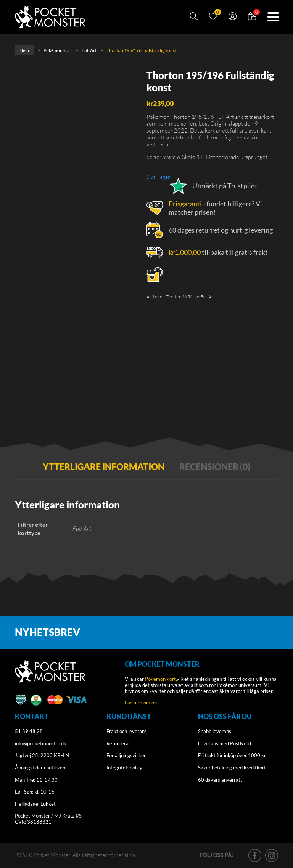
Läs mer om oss (142, 703)
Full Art (89, 50)
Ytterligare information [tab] (104, 466)
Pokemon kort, (161, 679)
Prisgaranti (185, 204)
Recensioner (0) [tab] (215, 466)
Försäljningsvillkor (126, 756)
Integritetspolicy (124, 768)
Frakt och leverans (127, 732)
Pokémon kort (58, 50)
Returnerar (118, 743)
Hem (24, 50)
